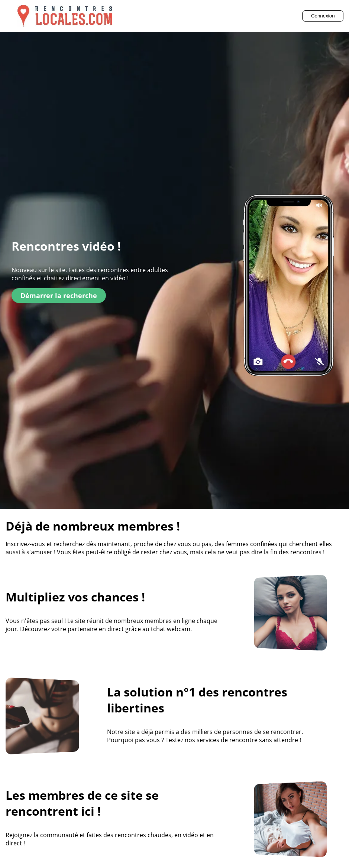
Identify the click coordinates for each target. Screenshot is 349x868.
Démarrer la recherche (59, 296)
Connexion (323, 16)
